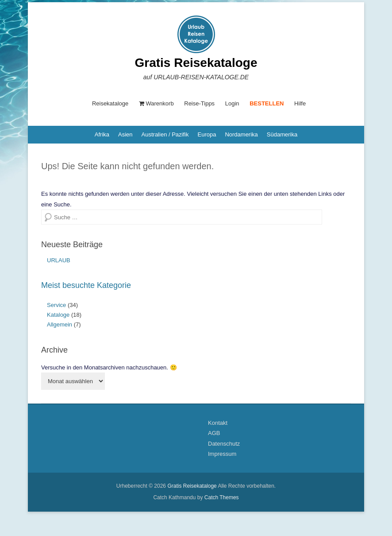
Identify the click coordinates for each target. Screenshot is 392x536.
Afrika (102, 134)
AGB (214, 433)
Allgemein (60, 324)
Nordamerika (241, 134)
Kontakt (218, 423)
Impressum (222, 454)
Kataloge (58, 315)
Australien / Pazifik (165, 134)
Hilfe (300, 103)
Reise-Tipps (199, 103)
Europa (207, 134)
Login (232, 103)
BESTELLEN (267, 103)
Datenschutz (224, 444)
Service (56, 305)
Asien (125, 134)
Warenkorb (156, 103)
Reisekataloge (110, 103)
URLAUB (59, 260)
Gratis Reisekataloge (196, 63)
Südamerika (282, 134)
